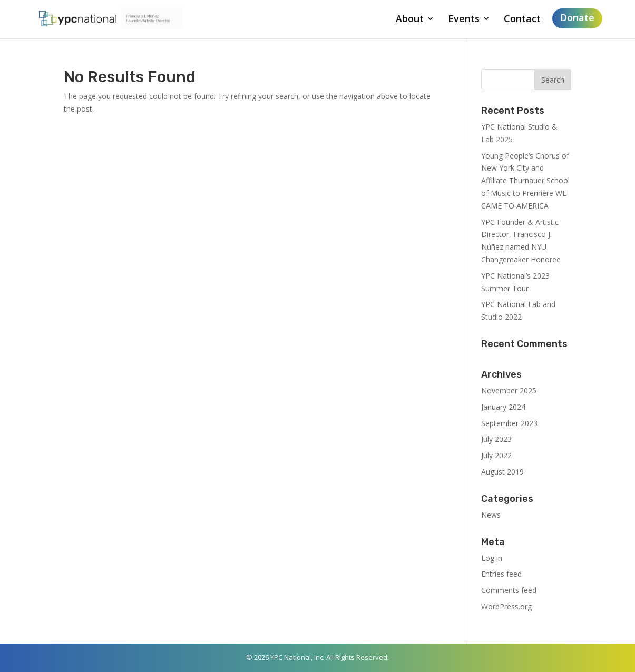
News (491, 515)
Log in (492, 558)
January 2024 (503, 407)
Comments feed (509, 590)
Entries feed (501, 574)
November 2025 (509, 391)
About (410, 20)
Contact (522, 20)
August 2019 (502, 472)
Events (464, 20)
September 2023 (509, 423)
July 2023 (496, 439)
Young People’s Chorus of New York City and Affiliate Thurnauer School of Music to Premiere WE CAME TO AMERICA (525, 181)
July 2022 (496, 455)
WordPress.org (506, 606)
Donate (577, 17)
